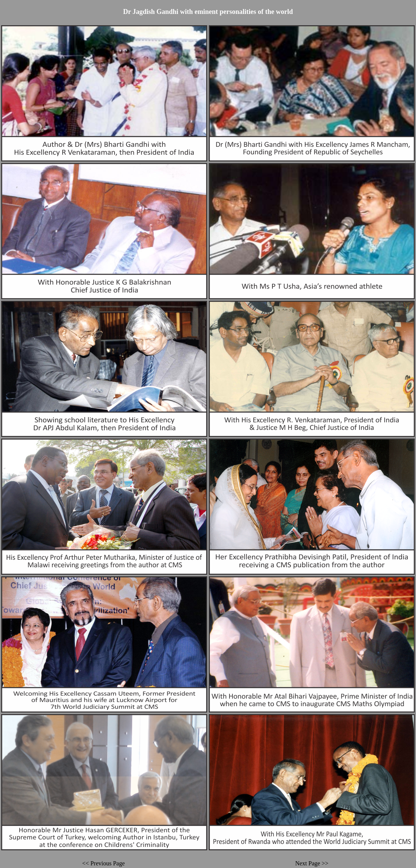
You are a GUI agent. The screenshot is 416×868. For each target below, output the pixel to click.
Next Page (307, 863)
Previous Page (108, 863)
